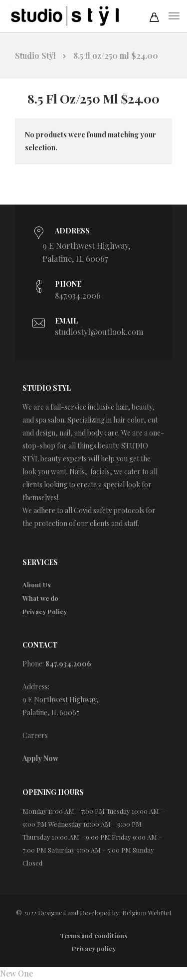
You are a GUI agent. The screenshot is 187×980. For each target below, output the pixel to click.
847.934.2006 (78, 295)
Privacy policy (94, 948)
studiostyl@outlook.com (99, 332)
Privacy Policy (45, 611)
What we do (40, 598)
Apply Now (40, 758)
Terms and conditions (93, 935)
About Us (36, 585)
